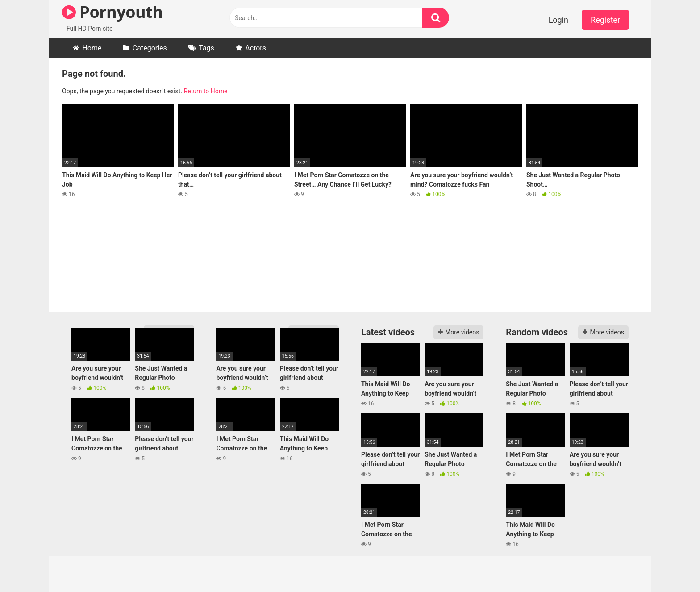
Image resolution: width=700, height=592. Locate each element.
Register (605, 20)
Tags (206, 48)
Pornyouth (112, 12)
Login (558, 20)
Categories (150, 48)
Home (92, 48)
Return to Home (206, 91)
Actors (256, 48)
